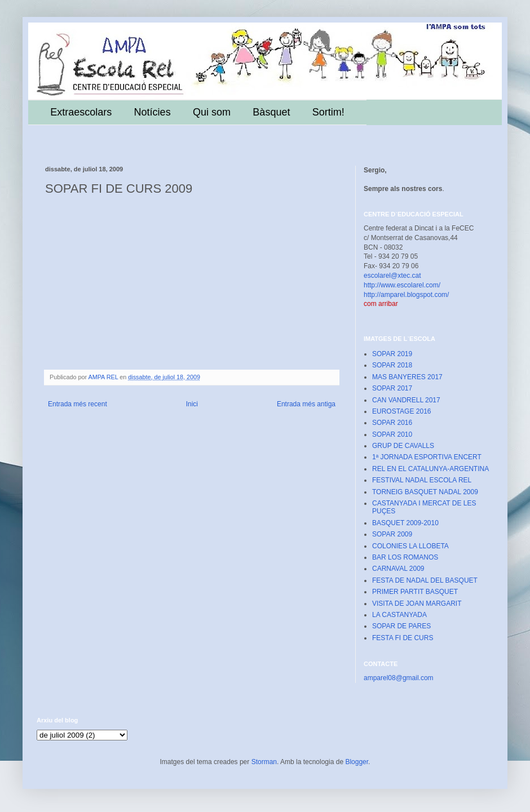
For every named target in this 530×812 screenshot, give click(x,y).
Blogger (357, 762)
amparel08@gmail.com (399, 678)
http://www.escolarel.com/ (402, 285)
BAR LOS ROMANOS (405, 557)
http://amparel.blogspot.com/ (406, 295)
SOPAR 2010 (392, 434)
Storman (264, 762)
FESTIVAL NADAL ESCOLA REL (422, 480)
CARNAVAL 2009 (398, 569)
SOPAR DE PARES (401, 626)
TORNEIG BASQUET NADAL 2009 (425, 492)
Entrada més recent (78, 404)
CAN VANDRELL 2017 (406, 400)
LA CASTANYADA (399, 615)
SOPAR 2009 (392, 534)
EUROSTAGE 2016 (401, 411)
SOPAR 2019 (392, 354)
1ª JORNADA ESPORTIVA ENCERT (427, 457)
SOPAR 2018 (392, 365)
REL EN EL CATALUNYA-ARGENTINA (430, 469)
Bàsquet (271, 112)
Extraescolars (81, 112)
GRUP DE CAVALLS (403, 446)
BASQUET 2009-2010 (405, 523)
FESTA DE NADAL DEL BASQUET (425, 580)
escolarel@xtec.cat (392, 276)
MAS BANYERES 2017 (407, 377)
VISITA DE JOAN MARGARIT (417, 604)
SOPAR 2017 (392, 388)
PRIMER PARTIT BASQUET (415, 592)
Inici (192, 404)
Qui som (212, 112)
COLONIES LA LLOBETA (410, 546)
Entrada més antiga (306, 404)
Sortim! (328, 112)
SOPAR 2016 (392, 423)
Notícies (153, 112)
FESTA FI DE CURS (403, 638)
